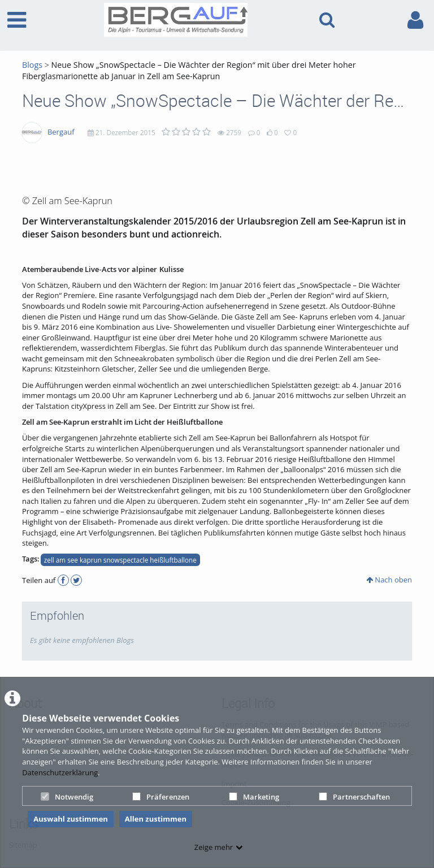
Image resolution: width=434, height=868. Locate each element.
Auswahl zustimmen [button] (71, 819)
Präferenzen (161, 797)
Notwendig (67, 797)
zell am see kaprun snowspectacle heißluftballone (120, 560)
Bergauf (61, 132)
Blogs (32, 65)
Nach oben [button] (389, 580)
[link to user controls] (415, 20)
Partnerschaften (354, 797)
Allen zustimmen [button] (156, 819)
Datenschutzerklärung (60, 772)
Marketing (254, 797)
